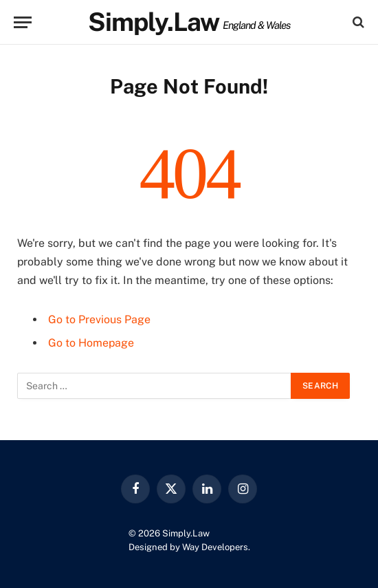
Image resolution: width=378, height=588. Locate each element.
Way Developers (215, 547)
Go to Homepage (91, 343)
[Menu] (23, 22)
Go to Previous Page (99, 319)
